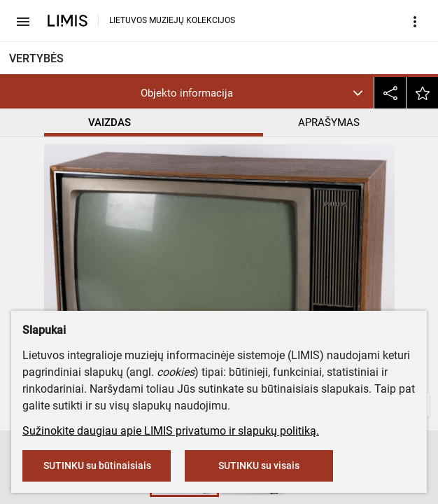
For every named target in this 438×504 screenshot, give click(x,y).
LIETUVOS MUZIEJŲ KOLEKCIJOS (172, 20)
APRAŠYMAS (329, 122)
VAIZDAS (109, 122)
